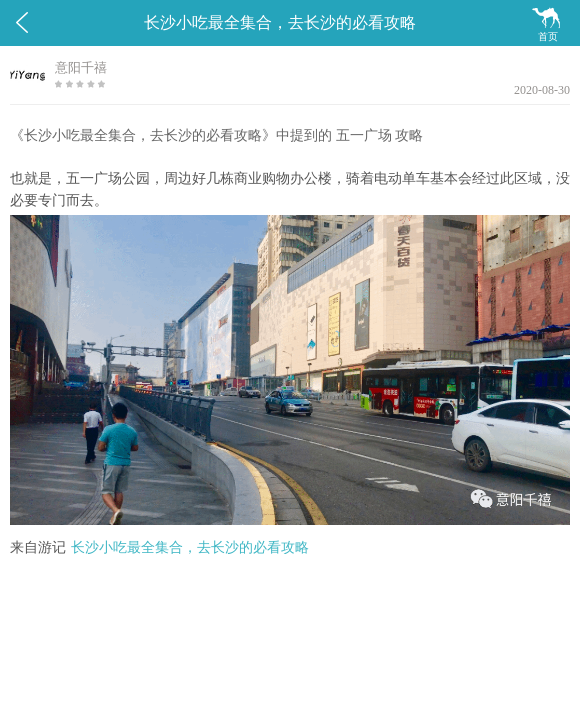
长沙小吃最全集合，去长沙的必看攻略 (190, 547)
